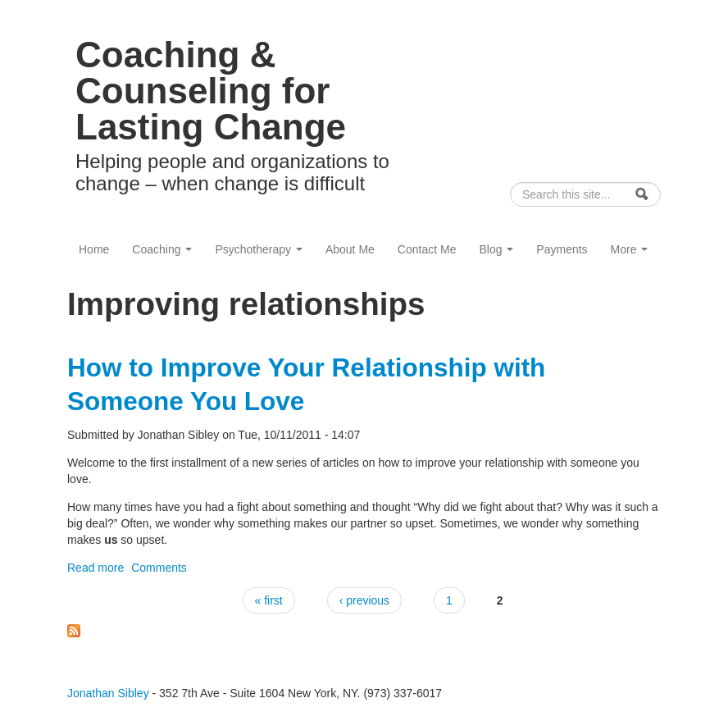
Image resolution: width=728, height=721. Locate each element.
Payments (562, 249)
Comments (159, 568)
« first (269, 600)
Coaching (162, 249)
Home (94, 249)
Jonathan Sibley (108, 693)
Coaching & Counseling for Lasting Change (211, 91)
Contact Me (427, 249)
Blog (496, 249)
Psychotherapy (259, 249)
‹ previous (364, 600)
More (630, 249)
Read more (96, 568)
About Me (350, 249)
